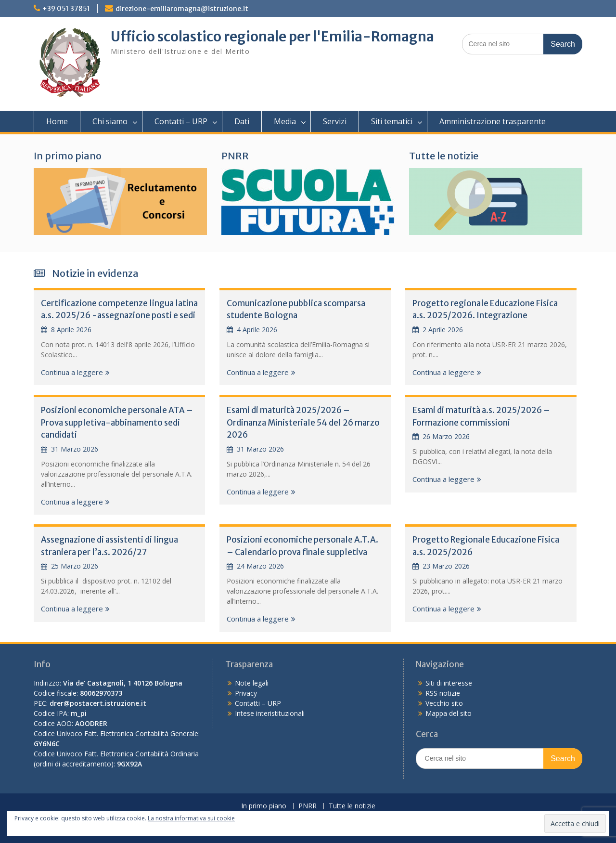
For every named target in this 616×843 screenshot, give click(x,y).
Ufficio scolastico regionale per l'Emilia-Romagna (272, 37)
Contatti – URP (181, 121)
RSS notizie (443, 693)
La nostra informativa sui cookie (191, 818)
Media (285, 121)
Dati (242, 121)
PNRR (235, 156)
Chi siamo (110, 121)
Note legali (252, 683)
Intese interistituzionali (270, 713)
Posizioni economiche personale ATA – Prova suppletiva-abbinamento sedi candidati (117, 422)
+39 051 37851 (66, 9)
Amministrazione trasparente (493, 121)
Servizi (335, 121)
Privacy (246, 693)
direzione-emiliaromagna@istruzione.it (182, 9)
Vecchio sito (444, 703)
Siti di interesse (449, 683)
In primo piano (68, 156)
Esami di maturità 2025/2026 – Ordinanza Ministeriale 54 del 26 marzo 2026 (303, 422)
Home (57, 121)
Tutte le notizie (444, 156)
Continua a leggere (72, 372)
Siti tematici (392, 121)
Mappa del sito (449, 713)
